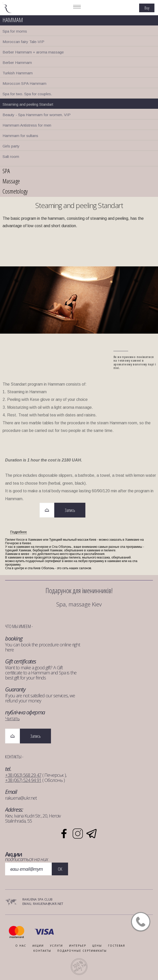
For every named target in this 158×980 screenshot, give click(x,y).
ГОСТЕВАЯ (117, 946)
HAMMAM (13, 20)
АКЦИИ (38, 946)
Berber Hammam (17, 63)
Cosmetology (15, 191)
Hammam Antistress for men (27, 125)
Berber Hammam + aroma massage (33, 52)
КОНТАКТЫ (42, 951)
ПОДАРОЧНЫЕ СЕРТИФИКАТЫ (82, 951)
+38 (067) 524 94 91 (23, 780)
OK (60, 869)
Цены (97, 946)
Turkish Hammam (18, 73)
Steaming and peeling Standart (28, 104)
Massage (11, 181)
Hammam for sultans (20, 136)
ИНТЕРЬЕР (78, 946)
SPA (6, 171)
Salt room (11, 156)
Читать (12, 718)
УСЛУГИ (56, 946)
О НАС (21, 946)
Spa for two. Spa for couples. (27, 94)
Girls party (11, 146)
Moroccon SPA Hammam (24, 83)
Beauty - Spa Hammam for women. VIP (37, 115)
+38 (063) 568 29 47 (23, 775)
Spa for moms (15, 31)
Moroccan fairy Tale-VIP (23, 42)
